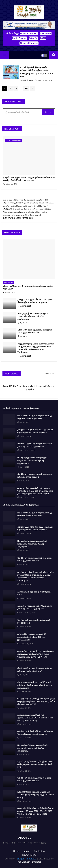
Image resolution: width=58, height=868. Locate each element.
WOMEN (33, 38)
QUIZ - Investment (29, 33)
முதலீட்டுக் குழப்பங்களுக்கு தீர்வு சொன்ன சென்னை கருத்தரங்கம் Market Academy (29, 179)
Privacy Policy (29, 855)
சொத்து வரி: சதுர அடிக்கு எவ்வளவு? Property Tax (34, 621)
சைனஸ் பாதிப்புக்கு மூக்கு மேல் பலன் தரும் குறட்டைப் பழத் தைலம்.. (34, 445)
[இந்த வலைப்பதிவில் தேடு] (23, 112)
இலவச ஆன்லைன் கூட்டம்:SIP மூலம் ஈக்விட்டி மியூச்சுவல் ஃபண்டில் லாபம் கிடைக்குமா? (34, 685)
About (27, 851)
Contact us (40, 851)
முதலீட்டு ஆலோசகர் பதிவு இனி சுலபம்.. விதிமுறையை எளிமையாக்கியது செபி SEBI (36, 764)
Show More (50, 374)
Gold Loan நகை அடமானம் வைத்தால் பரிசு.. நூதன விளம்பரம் (35, 331)
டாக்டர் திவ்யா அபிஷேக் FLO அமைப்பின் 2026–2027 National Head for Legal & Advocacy (35, 718)
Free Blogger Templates (29, 862)
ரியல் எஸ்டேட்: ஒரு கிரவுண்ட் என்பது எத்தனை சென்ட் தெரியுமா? (28, 287)
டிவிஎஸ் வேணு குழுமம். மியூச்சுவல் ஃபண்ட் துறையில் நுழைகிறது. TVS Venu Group (36, 795)
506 (26, 88)
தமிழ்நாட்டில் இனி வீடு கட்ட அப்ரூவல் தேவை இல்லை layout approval (35, 301)
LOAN (43, 38)
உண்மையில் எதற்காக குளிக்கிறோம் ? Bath (34, 593)
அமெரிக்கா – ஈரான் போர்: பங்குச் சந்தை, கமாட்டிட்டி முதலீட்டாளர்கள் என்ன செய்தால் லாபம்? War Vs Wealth (36, 654)
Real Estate (46, 33)
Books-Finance (19, 38)
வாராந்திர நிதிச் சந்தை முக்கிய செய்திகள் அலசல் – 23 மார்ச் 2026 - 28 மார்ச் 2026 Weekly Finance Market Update (36, 811)
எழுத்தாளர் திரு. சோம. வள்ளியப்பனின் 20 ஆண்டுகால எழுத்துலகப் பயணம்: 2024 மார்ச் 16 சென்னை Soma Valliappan (36, 348)
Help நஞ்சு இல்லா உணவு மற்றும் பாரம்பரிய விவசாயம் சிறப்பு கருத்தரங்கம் (32, 316)
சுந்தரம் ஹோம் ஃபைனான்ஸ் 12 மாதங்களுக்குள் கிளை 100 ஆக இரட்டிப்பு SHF (32, 637)
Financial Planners (29, 43)
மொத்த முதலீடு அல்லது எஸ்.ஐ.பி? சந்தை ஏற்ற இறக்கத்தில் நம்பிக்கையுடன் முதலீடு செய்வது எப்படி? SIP (36, 701)
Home (16, 851)
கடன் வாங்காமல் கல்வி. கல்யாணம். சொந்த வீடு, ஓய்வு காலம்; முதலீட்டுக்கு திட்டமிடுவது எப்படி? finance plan (35, 491)
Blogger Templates (27, 859)
